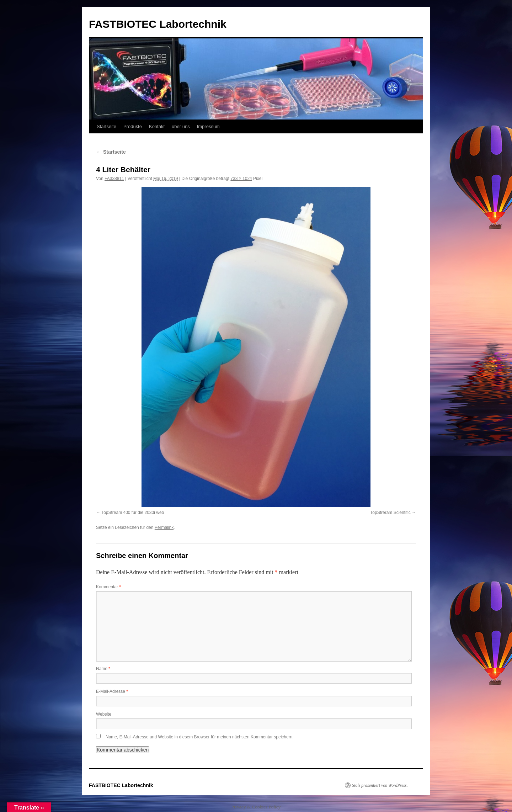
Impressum (208, 126)
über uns (181, 126)
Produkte (133, 126)
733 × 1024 (241, 179)
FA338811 (114, 179)
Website (104, 714)
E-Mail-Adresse (112, 691)
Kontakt (157, 126)
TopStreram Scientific (390, 513)
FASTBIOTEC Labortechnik (158, 24)
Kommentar (108, 587)
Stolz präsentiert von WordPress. (380, 785)
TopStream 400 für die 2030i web (133, 513)
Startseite (106, 126)
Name (103, 669)
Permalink (164, 527)
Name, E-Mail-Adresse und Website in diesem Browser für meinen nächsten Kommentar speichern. (200, 737)
